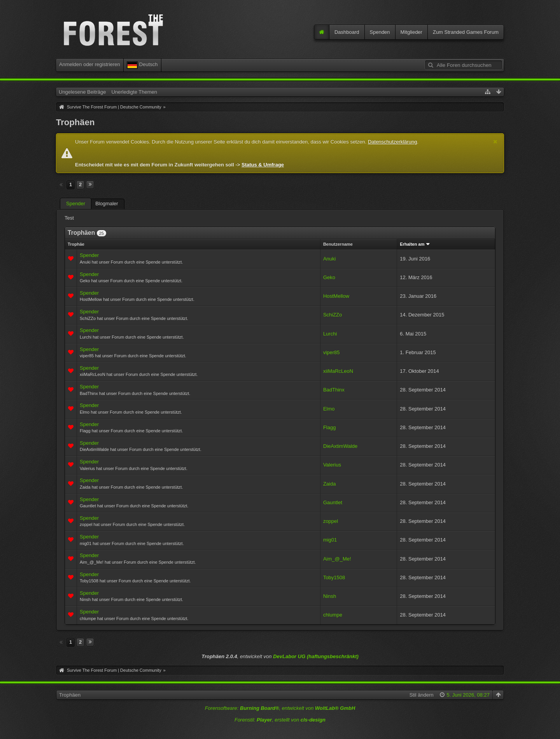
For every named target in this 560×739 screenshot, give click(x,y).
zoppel (331, 521)
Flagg (330, 427)
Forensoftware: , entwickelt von (280, 708)
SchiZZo (332, 315)
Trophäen (70, 695)
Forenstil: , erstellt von (280, 720)
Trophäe (76, 244)
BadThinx (334, 390)
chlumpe (333, 615)
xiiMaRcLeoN (338, 371)
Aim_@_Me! (337, 559)
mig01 (330, 540)
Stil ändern (422, 695)
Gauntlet (333, 502)
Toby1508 (334, 577)
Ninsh (330, 596)
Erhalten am (412, 244)
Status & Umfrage (263, 165)
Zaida (330, 484)
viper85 (332, 352)
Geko (329, 277)
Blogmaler (107, 204)
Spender (76, 204)
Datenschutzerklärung (392, 142)
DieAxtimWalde (340, 446)
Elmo (329, 409)
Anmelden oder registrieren (90, 64)
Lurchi (330, 334)
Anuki (330, 259)
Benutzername (338, 244)
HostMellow (336, 296)
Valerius (332, 465)
